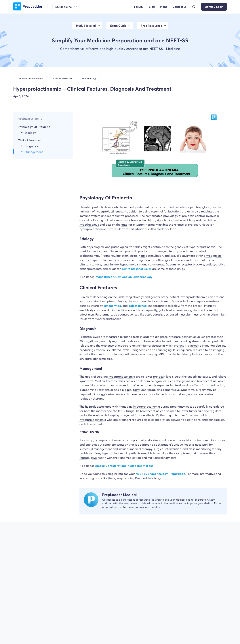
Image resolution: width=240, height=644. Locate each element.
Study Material (86, 26)
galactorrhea (138, 306)
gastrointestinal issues (136, 269)
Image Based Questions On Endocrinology (124, 277)
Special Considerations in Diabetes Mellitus (124, 466)
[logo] (28, 7)
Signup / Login (214, 7)
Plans (164, 7)
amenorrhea (113, 306)
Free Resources (151, 26)
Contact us (180, 7)
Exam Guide (118, 26)
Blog (152, 7)
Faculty (139, 7)
